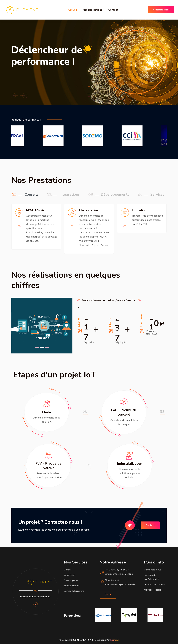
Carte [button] (108, 595)
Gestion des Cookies (155, 584)
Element (115, 640)
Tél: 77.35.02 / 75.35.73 (117, 570)
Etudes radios (89, 210)
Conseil (68, 570)
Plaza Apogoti (112, 580)
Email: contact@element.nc (119, 574)
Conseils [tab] (25, 195)
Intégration (70, 575)
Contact (113, 10)
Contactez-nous (161, 10)
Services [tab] (151, 195)
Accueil (72, 10)
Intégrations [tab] (63, 195)
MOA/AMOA (35, 210)
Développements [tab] (109, 195)
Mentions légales (153, 590)
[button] (14, 96)
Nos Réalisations (93, 10)
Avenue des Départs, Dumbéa (120, 584)
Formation (139, 210)
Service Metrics (72, 586)
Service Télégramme (74, 591)
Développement (72, 580)
